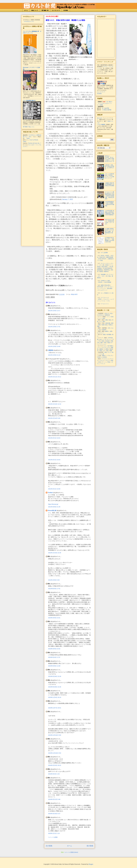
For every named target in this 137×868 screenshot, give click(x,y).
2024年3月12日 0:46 (54, 799)
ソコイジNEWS (101, 125)
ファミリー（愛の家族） (107, 288)
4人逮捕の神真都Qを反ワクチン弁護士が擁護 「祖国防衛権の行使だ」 (109, 231)
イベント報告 (102, 318)
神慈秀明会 (107, 270)
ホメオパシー (101, 333)
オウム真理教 (104, 253)
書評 (102, 343)
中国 (109, 362)
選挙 (99, 325)
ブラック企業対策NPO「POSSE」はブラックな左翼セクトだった (110, 176)
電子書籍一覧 (45, 10)
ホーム (26, 10)
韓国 (112, 360)
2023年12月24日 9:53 (55, 753)
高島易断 (103, 274)
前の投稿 (90, 846)
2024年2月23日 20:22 (55, 765)
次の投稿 (49, 846)
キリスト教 (111, 352)
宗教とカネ (102, 351)
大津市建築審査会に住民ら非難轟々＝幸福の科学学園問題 (110, 204)
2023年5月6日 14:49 (54, 666)
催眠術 (101, 349)
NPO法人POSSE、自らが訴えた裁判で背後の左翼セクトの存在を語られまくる (110, 159)
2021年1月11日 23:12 (55, 377)
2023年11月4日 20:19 (55, 697)
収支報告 (66, 10)
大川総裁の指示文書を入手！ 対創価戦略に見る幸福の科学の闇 (110, 240)
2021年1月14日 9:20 (54, 418)
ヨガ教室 (106, 349)
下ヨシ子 (110, 356)
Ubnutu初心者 (52, 511)
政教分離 (108, 323)
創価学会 (106, 272)
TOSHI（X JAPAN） (102, 357)
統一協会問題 (106, 108)
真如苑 (101, 272)
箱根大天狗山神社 (105, 285)
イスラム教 (101, 354)
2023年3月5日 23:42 (54, 649)
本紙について (35, 10)
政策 (112, 323)
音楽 (105, 343)
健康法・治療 (109, 331)
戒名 (107, 351)
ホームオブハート (103, 290)
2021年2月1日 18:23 (54, 438)
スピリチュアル (106, 347)
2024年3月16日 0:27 (54, 814)
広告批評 (107, 341)
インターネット (107, 339)
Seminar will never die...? (35, 143)
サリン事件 (102, 322)
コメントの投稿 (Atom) (71, 852)
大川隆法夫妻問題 (107, 110)
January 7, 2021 (68, 199)
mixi (100, 339)
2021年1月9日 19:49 (54, 346)
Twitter (28, 138)
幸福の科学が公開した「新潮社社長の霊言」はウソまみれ (110, 222)
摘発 (107, 320)
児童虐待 (104, 330)
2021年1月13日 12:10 (55, 404)
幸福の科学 (74, 294)
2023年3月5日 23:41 (54, 618)
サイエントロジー (105, 263)
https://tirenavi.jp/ (53, 504)
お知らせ (107, 313)
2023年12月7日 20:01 (55, 708)
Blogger (91, 864)
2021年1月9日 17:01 (54, 327)
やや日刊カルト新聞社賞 (103, 315)
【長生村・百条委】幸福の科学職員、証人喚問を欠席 (110, 167)
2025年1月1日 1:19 (54, 833)
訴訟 (110, 320)
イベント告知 (110, 317)
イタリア (107, 360)
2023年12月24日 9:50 (55, 735)
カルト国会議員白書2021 (29, 101)
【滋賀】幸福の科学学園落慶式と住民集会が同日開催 (110, 184)
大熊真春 (50, 350)
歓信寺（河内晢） (105, 256)
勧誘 (104, 335)
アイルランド (105, 359)
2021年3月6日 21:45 (54, 507)
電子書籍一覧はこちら (29, 127)
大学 (109, 328)
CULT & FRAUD (34, 140)
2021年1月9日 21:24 (54, 355)
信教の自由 (105, 325)
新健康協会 (100, 270)
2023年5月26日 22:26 (55, 676)
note (30, 137)
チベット (104, 362)
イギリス (102, 360)
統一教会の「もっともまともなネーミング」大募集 (105, 103)
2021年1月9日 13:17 (54, 311)
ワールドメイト (105, 304)
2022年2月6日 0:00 (54, 580)
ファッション (103, 344)
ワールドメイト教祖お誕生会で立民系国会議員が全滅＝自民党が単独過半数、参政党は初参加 (110, 195)
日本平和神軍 (108, 282)
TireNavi (50, 493)
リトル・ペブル (106, 301)
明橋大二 (104, 356)
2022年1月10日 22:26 (55, 553)
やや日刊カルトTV (29, 21)
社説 (111, 313)
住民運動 (109, 335)
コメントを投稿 (53, 837)
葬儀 (111, 351)
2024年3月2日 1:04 (54, 774)
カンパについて (56, 10)
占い (105, 346)
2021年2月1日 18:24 (54, 460)
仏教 (105, 352)
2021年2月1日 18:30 (54, 489)
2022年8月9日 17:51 (54, 589)
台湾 (99, 362)
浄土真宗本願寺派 (107, 268)
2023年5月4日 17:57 (54, 657)
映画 (103, 341)
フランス (103, 364)
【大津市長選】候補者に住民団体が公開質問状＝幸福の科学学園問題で (110, 213)
